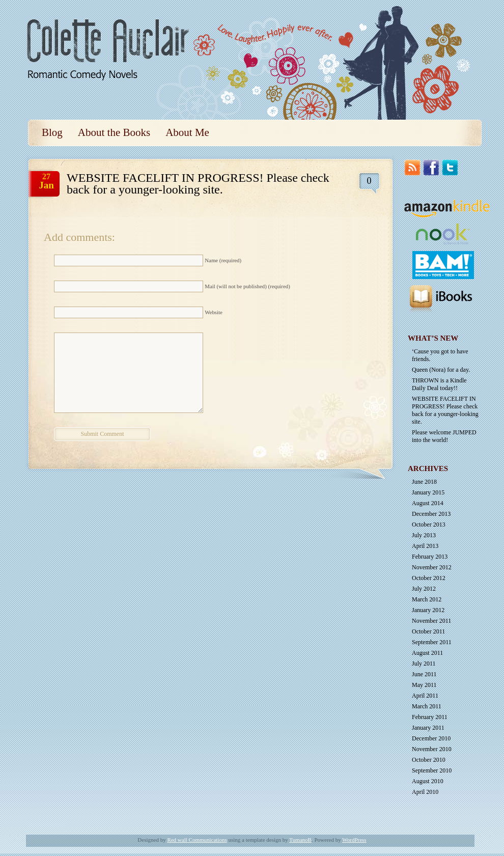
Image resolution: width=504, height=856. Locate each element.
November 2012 (432, 567)
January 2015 (428, 492)
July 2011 (424, 664)
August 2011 (427, 653)
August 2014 (428, 503)
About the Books (114, 132)
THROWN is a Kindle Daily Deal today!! (439, 384)
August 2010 (428, 781)
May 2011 (424, 685)
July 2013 (424, 535)
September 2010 (432, 770)
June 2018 (424, 482)
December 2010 (431, 738)
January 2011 (428, 728)
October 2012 (429, 578)
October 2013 (429, 524)
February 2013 (430, 557)
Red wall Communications (197, 840)
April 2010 (425, 792)
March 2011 (427, 706)
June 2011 (424, 674)
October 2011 (428, 631)
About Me (187, 132)
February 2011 (430, 717)
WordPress (354, 840)
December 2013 (431, 514)
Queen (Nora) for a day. (441, 370)
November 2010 (432, 749)
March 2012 (427, 599)
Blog (52, 132)
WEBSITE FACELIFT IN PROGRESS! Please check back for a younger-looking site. (445, 410)
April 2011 (425, 696)
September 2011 (432, 642)
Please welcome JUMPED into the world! (444, 436)
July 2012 (424, 589)
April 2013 (425, 546)
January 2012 (428, 610)
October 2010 (429, 760)
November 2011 (431, 621)
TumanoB (300, 840)
